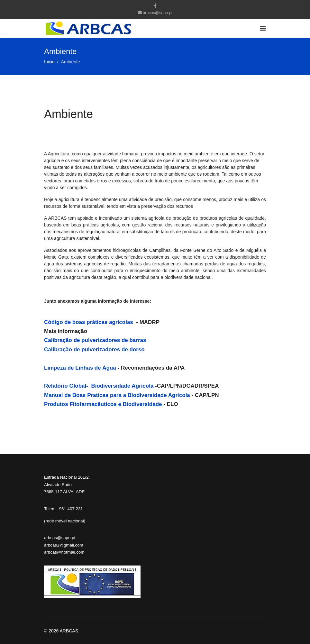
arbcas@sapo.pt (158, 13)
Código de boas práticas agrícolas (89, 322)
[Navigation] (263, 28)
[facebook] (155, 6)
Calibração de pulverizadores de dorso (94, 350)
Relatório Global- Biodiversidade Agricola (99, 386)
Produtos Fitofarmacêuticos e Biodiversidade (104, 404)
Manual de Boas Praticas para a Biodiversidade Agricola (117, 395)
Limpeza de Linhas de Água (80, 368)
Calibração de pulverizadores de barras (95, 340)
